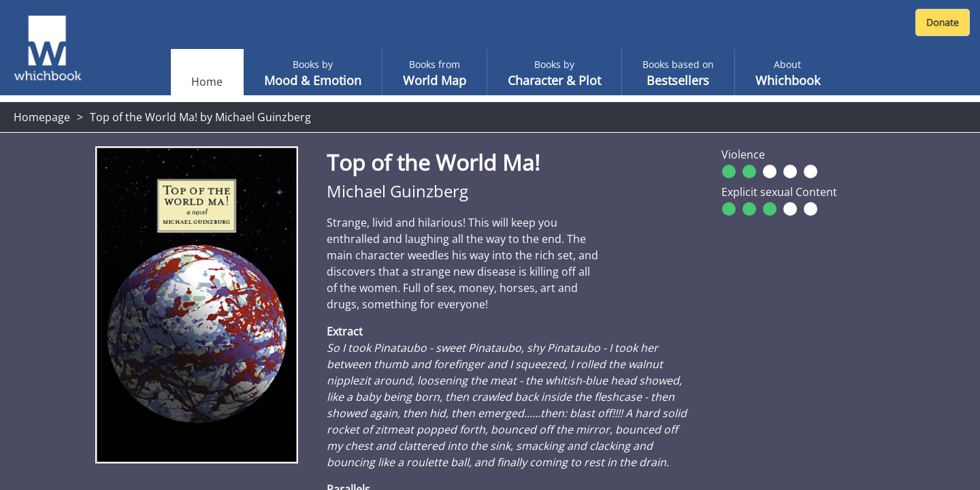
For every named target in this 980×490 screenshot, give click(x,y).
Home (207, 82)
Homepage (42, 117)
